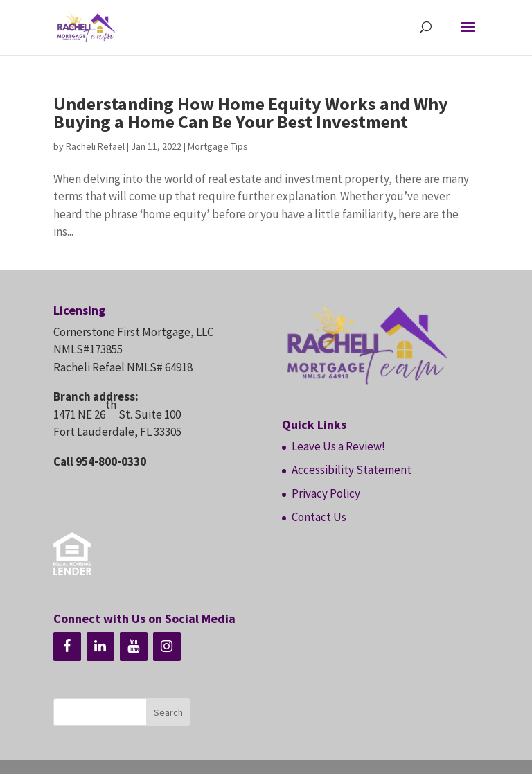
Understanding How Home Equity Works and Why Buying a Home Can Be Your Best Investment (251, 113)
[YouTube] (134, 647)
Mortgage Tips (218, 146)
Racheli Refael (95, 146)
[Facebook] (67, 647)
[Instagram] (167, 647)
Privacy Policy (326, 493)
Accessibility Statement (352, 470)
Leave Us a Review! (338, 446)
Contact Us (319, 517)
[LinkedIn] (100, 647)
